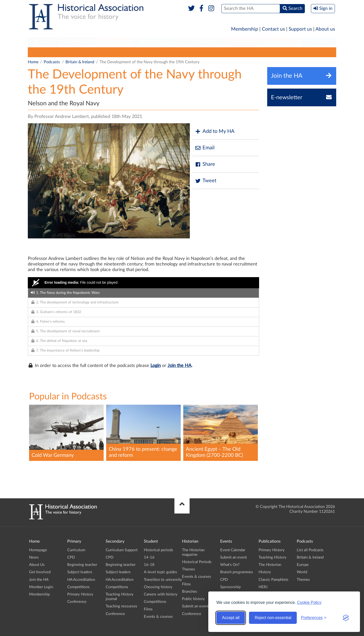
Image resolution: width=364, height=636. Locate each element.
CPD (71, 557)
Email (205, 148)
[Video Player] (143, 283)
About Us (37, 565)
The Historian (270, 565)
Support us (300, 29)
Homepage (38, 550)
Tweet (206, 181)
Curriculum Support (122, 550)
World (129, 52)
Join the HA (179, 366)
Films (148, 609)
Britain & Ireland (81, 52)
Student (115, 42)
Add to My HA (215, 131)
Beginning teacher (82, 565)
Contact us (273, 29)
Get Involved (40, 572)
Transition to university (163, 580)
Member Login (41, 587)
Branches (318, 42)
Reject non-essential (273, 618)
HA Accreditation (81, 580)
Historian (204, 42)
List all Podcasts (45, 52)
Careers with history (161, 594)
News (34, 557)
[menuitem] (44, 42)
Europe (109, 52)
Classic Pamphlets (274, 580)
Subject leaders (80, 572)
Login (156, 366)
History (265, 572)
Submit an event (195, 606)
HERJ (263, 587)
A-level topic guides (161, 572)
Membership (245, 29)
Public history (193, 599)
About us (325, 29)
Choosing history (158, 587)
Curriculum (76, 550)
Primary (44, 42)
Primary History (80, 594)
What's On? (230, 565)
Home (33, 62)
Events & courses (158, 617)
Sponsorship (230, 587)
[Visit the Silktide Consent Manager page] (346, 618)
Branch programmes (237, 572)
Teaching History (272, 557)
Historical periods (158, 550)
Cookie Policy (309, 602)
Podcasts (283, 42)
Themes (149, 52)
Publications (244, 42)
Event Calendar (233, 550)
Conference (77, 602)
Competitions (78, 587)
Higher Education (159, 42)
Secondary (79, 42)
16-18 (149, 565)
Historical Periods (197, 562)
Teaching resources (121, 606)
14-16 (149, 557)
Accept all (231, 618)
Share (205, 164)
